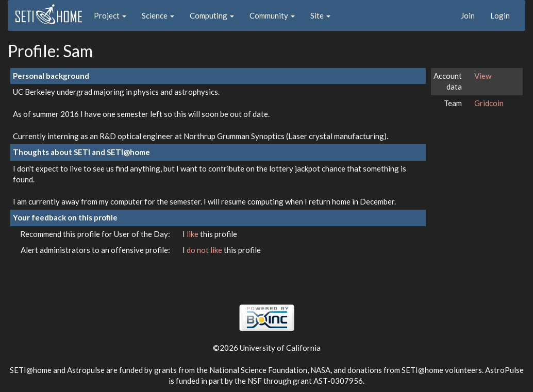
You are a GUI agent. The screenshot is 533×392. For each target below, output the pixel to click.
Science (158, 15)
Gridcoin (489, 103)
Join (468, 15)
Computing (212, 15)
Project (110, 15)
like (193, 234)
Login (500, 15)
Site (320, 15)
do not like (205, 250)
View (483, 76)
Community (272, 15)
